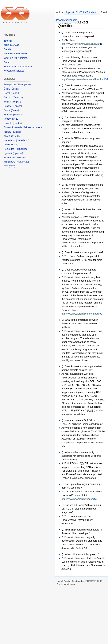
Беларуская (24, 85)
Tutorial (8, 41)
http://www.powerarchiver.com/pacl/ (81, 314)
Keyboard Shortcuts (14, 71)
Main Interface (12, 45)
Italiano (16, 132)
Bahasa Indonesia (33, 127)
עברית (8, 119)
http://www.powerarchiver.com (78, 499)
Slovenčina (22, 158)
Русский (18, 153)
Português (21, 149)
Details (8, 49)
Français (18, 115)
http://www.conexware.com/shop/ (79, 44)
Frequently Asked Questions (73, 24)
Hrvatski (18, 123)
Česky (15, 89)
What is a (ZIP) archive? (16, 58)
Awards (8, 62)
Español (18, 106)
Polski (14, 145)
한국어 (15, 136)
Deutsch (18, 97)
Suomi (15, 110)
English (16, 102)
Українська (22, 162)
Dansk (15, 93)
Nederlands (23, 140)
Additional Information (16, 54)
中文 (12, 166)
